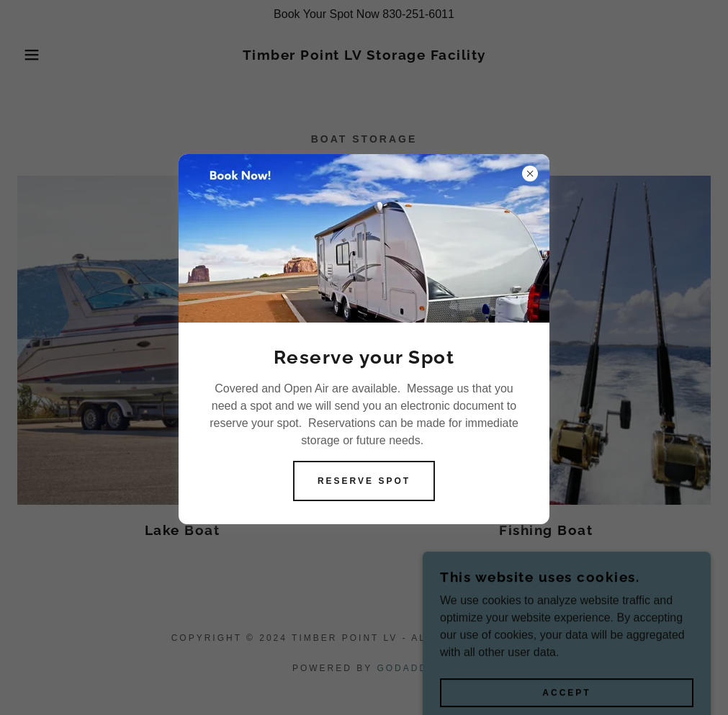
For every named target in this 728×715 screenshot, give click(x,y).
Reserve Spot (364, 481)
